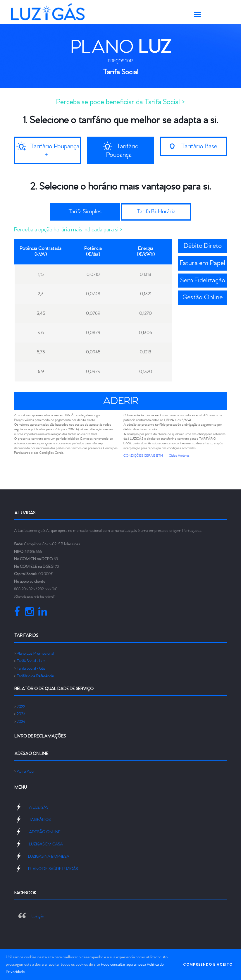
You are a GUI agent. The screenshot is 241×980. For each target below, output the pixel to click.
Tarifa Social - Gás (31, 669)
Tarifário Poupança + (55, 151)
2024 (21, 722)
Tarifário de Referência (35, 676)
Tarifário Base (199, 147)
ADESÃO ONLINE (45, 832)
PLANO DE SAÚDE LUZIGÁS (53, 869)
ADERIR (121, 401)
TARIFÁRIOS (40, 820)
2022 (21, 707)
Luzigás (38, 916)
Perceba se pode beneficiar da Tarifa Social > (120, 102)
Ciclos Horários (179, 456)
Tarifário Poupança (122, 151)
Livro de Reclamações (40, 736)
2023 (21, 714)
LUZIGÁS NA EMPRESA (49, 857)
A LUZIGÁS (39, 808)
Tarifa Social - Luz (31, 661)
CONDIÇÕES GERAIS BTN (143, 456)
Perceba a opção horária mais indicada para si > (68, 230)
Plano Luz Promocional (35, 654)
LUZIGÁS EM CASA (46, 844)
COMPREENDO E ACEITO (208, 964)
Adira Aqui (26, 772)
